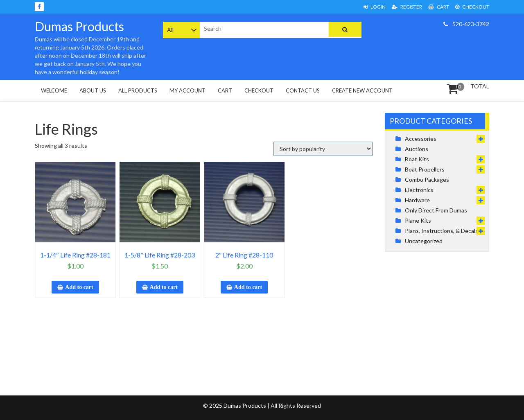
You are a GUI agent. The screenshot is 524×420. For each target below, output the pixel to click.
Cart (439, 7)
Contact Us (303, 90)
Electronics (419, 190)
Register (407, 7)
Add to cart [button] (79, 287)
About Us (93, 90)
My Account (187, 90)
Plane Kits (418, 220)
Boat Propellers (425, 169)
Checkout (472, 7)
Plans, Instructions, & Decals (442, 231)
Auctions (417, 149)
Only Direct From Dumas (436, 210)
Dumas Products (79, 26)
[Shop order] (323, 149)
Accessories (421, 139)
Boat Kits (417, 159)
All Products (138, 90)
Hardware (417, 200)
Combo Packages (427, 180)
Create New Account (362, 90)
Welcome (54, 90)
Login (375, 7)
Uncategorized (424, 241)
